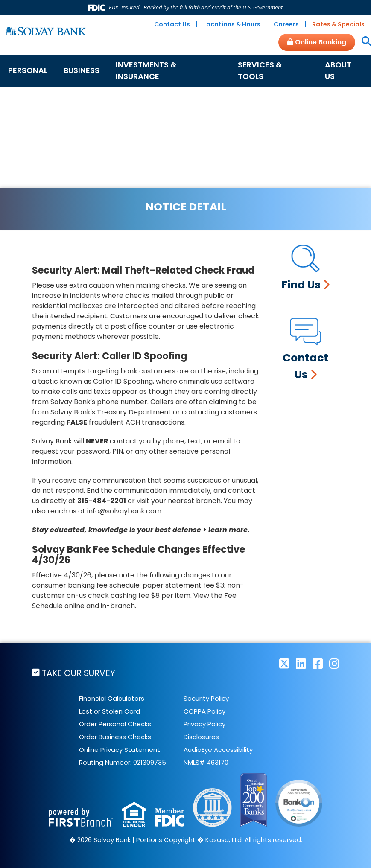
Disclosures (201, 737)
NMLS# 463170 (206, 762)
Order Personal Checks (115, 724)
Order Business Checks (115, 737)
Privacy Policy (204, 724)
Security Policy (206, 698)
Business (82, 70)
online (74, 606)
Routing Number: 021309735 (123, 762)
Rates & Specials (338, 24)
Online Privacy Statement (120, 750)
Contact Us (172, 24)
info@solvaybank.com (124, 511)
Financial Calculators (112, 698)
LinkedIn (301, 663)
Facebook (318, 663)
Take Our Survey (79, 673)
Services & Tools (260, 70)
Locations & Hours (232, 24)
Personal (28, 70)
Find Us (301, 285)
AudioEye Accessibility (218, 750)
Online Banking (317, 42)
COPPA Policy (204, 711)
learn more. (229, 530)
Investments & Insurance (146, 70)
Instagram (334, 663)
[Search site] (363, 42)
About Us (338, 70)
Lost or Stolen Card (110, 711)
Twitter (284, 663)
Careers (286, 24)
